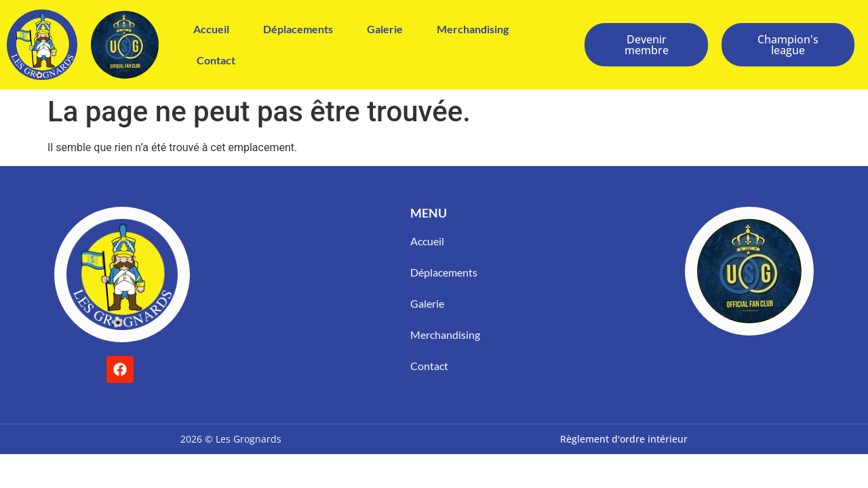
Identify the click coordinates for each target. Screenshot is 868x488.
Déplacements (298, 29)
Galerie (385, 29)
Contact (216, 60)
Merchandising (473, 29)
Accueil (211, 29)
